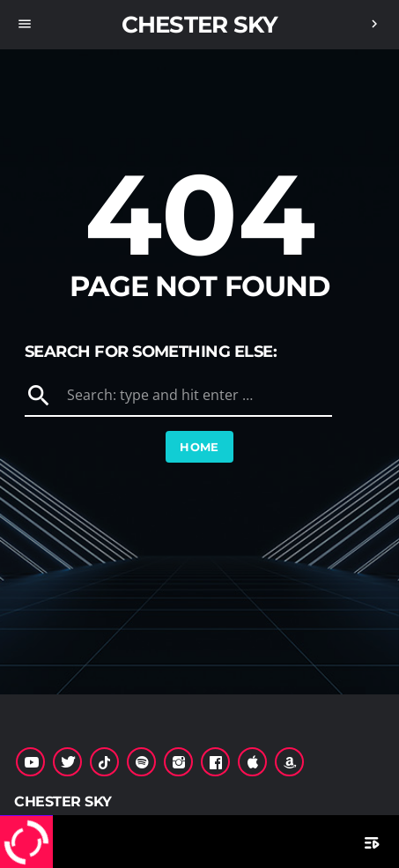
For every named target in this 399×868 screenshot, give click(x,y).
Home (199, 447)
